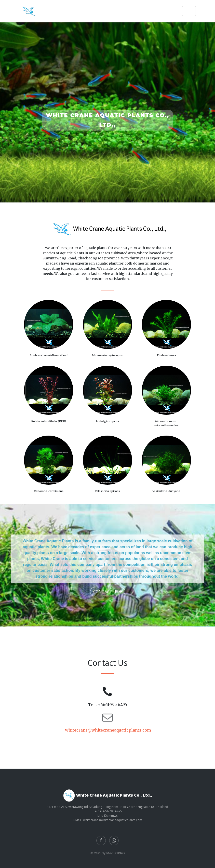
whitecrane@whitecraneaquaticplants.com (107, 730)
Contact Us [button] (108, 592)
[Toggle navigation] (189, 11)
